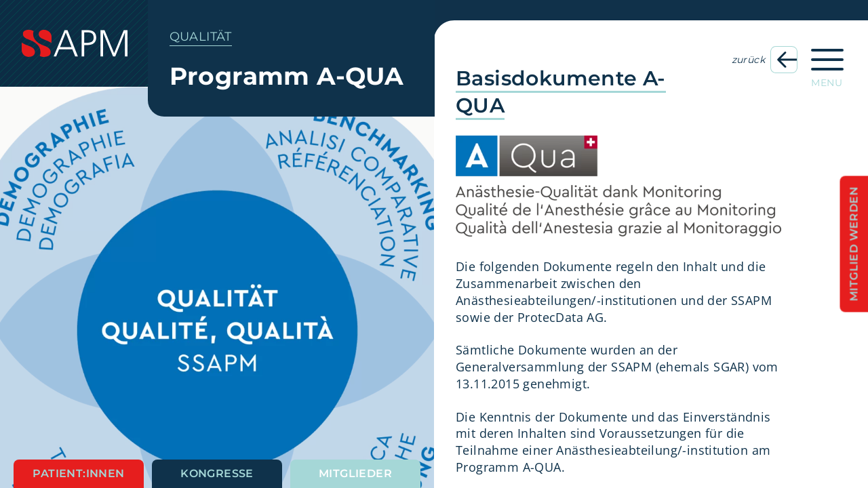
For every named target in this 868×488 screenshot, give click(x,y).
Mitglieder (355, 473)
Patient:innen (78, 473)
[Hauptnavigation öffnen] (827, 64)
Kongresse (217, 473)
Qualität (201, 37)
